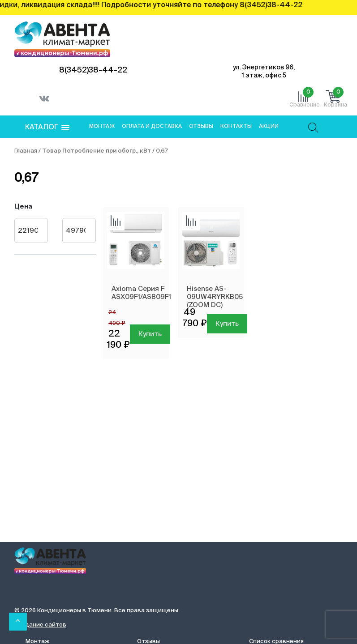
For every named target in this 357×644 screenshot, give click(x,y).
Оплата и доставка (152, 127)
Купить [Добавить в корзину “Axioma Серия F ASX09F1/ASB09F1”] (150, 334)
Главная (26, 151)
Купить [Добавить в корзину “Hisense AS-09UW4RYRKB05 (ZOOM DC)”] (227, 324)
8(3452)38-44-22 (93, 70)
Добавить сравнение (116, 222)
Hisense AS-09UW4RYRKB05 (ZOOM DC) (215, 297)
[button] (47, 128)
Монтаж (102, 127)
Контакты (236, 127)
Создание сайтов (40, 625)
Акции (269, 127)
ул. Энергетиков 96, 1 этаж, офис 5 (264, 72)
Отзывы (201, 127)
